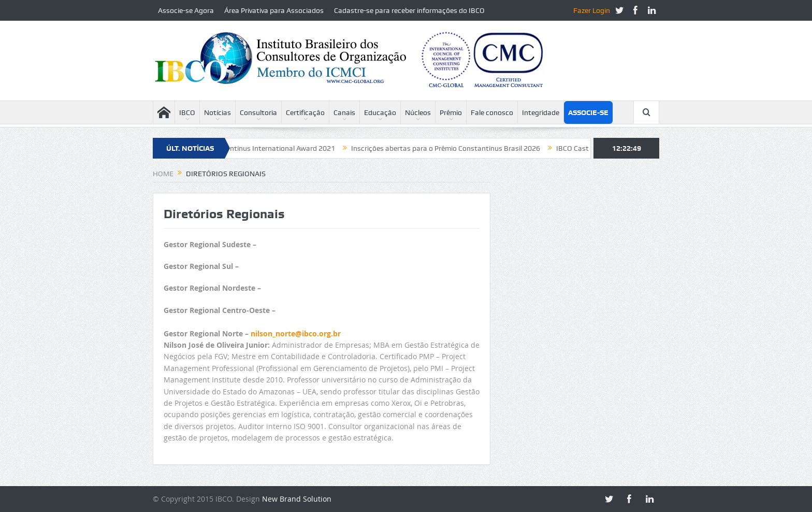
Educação (380, 112)
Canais (344, 112)
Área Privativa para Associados (274, 10)
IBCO (187, 112)
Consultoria (258, 112)
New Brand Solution (297, 499)
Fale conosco (492, 112)
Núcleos (418, 112)
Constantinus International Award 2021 (275, 148)
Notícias (218, 112)
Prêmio (451, 112)
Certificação (305, 112)
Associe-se (588, 112)
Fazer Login (592, 10)
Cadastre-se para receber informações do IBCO (409, 10)
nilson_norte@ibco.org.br (296, 333)
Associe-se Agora (186, 10)
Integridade (541, 112)
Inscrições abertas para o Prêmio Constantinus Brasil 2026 (450, 148)
